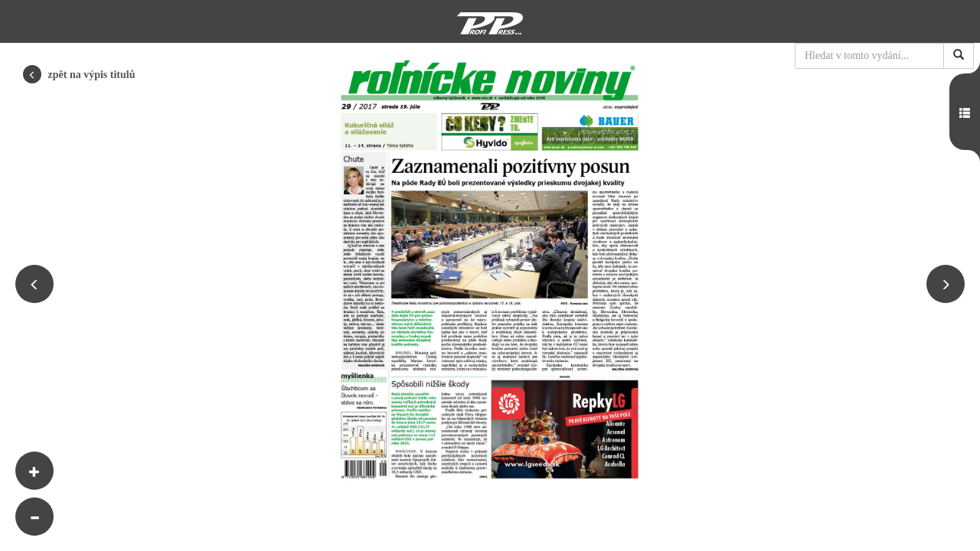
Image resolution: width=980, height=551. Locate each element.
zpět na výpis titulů (79, 74)
